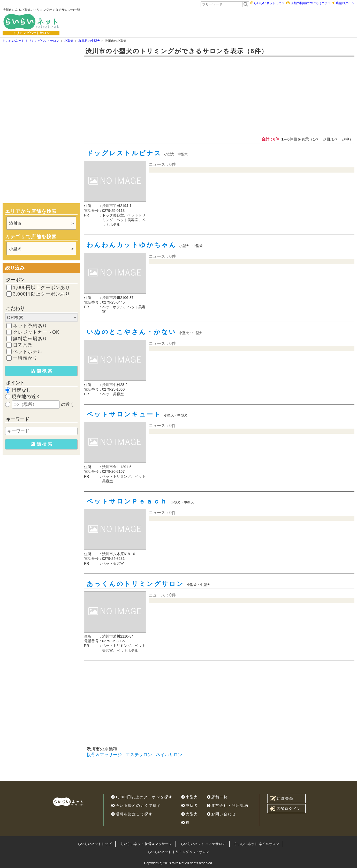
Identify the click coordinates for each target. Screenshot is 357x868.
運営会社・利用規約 (228, 805)
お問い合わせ (221, 814)
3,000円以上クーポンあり (41, 294)
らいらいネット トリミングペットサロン (179, 852)
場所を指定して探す (132, 814)
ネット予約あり (30, 326)
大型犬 (190, 814)
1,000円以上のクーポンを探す (142, 797)
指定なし (21, 390)
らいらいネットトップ (95, 844)
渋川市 (15, 223)
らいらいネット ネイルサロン (257, 844)
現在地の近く (26, 397)
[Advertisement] (214, 21)
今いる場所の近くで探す (136, 805)
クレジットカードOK (36, 332)
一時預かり (25, 358)
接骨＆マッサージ (104, 755)
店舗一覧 (217, 797)
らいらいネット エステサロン (203, 844)
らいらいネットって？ (269, 3)
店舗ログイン (345, 3)
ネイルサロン (169, 755)
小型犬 (15, 249)
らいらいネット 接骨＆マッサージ (146, 844)
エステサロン (139, 755)
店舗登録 (282, 799)
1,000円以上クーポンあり (41, 288)
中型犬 (190, 805)
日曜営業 (23, 345)
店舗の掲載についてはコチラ (311, 3)
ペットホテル (28, 352)
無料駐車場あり (30, 339)
